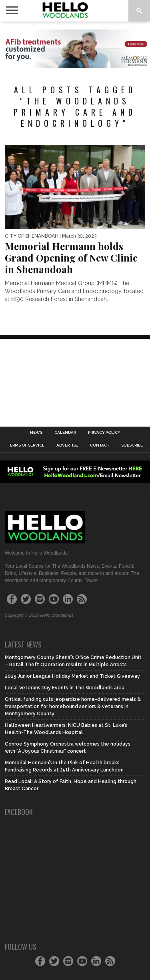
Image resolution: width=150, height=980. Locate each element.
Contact (100, 445)
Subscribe (132, 445)
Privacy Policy (104, 433)
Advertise (67, 445)
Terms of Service (26, 445)
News (36, 433)
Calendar (65, 433)
